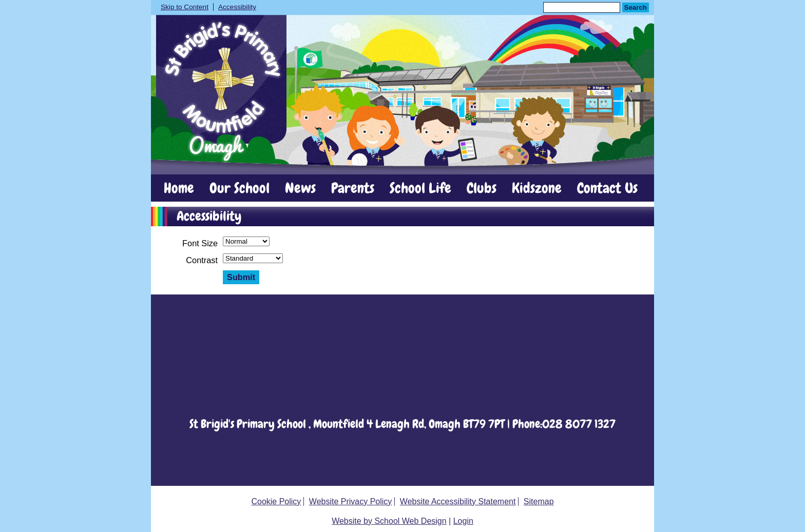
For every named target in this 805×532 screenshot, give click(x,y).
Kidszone (537, 188)
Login (463, 521)
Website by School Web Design (389, 521)
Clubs (482, 188)
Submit (241, 277)
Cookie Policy (276, 501)
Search (636, 7)
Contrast (202, 260)
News (300, 188)
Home (179, 188)
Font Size (200, 243)
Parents (353, 188)
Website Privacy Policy (351, 501)
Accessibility (237, 7)
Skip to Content (185, 7)
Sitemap (539, 501)
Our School (239, 188)
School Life (420, 188)
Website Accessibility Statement (458, 501)
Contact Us (607, 188)
